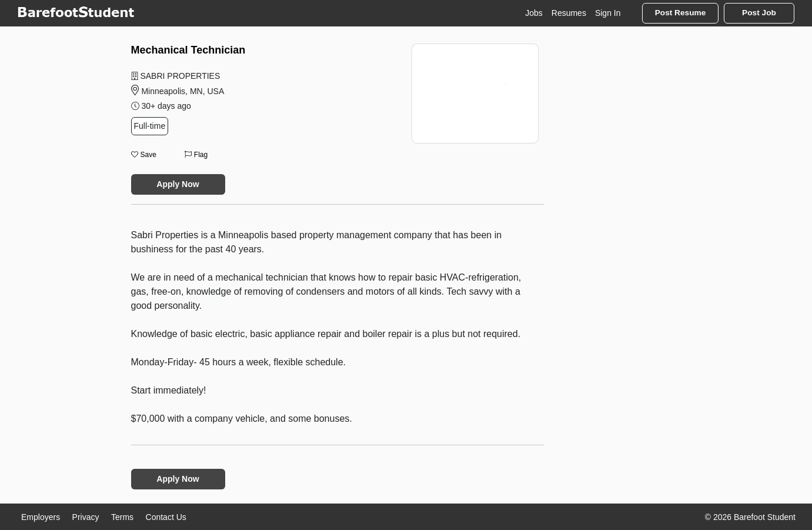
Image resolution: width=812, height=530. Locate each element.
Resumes (569, 13)
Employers (41, 517)
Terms (122, 517)
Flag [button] (196, 155)
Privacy (86, 517)
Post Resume (681, 13)
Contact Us (166, 517)
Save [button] (144, 155)
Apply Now (178, 184)
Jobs (534, 13)
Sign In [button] (608, 13)
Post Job (759, 13)
